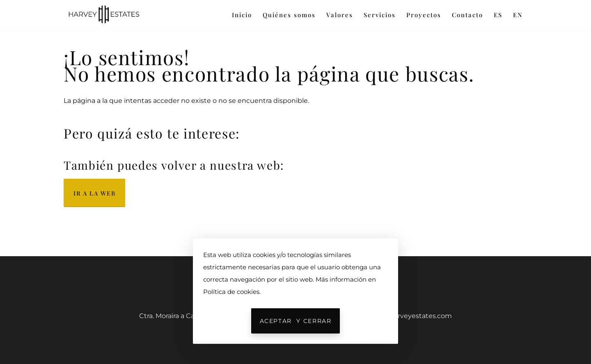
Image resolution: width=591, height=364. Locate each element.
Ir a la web (94, 193)
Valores (340, 15)
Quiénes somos (289, 15)
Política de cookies (231, 292)
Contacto (467, 15)
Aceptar (296, 321)
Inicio (242, 15)
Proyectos (424, 15)
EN (518, 15)
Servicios (380, 15)
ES (498, 15)
